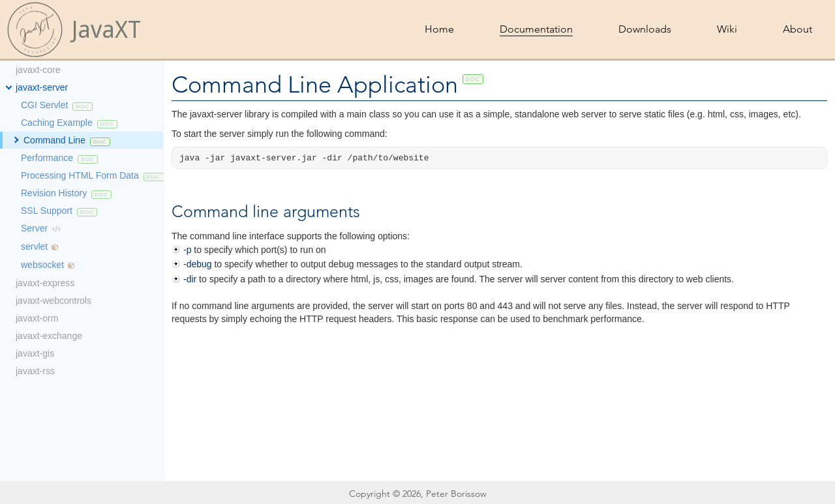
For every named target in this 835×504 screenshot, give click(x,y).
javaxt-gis (35, 353)
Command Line (54, 140)
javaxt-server (42, 87)
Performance (47, 158)
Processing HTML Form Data (80, 175)
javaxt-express (45, 283)
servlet (34, 246)
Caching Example (57, 123)
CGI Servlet (44, 105)
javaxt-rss (35, 371)
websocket (42, 265)
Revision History (54, 193)
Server (34, 228)
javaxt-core (38, 70)
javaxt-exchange (49, 336)
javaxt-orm (37, 318)
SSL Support (47, 211)
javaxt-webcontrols (53, 301)
